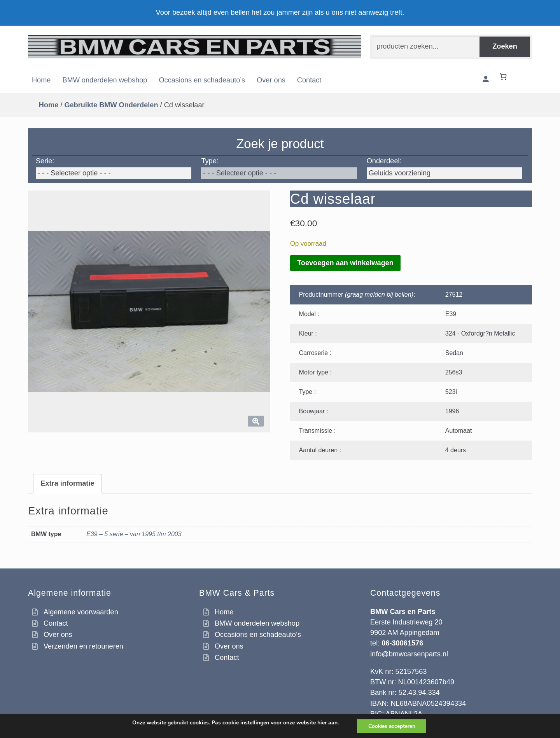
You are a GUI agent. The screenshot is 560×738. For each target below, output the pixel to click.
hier (321, 722)
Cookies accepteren (392, 726)
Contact (309, 80)
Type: (210, 161)
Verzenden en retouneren (83, 646)
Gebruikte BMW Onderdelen (111, 105)
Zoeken (505, 46)
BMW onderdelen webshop (105, 80)
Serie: (45, 161)
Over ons (271, 80)
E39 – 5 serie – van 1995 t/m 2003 (134, 534)
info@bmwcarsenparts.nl (409, 654)
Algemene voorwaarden (81, 612)
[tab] (67, 484)
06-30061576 (402, 643)
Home (41, 80)
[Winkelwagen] (505, 76)
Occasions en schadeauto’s (202, 80)
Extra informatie (67, 483)
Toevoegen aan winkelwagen (345, 263)
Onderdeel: (384, 161)
